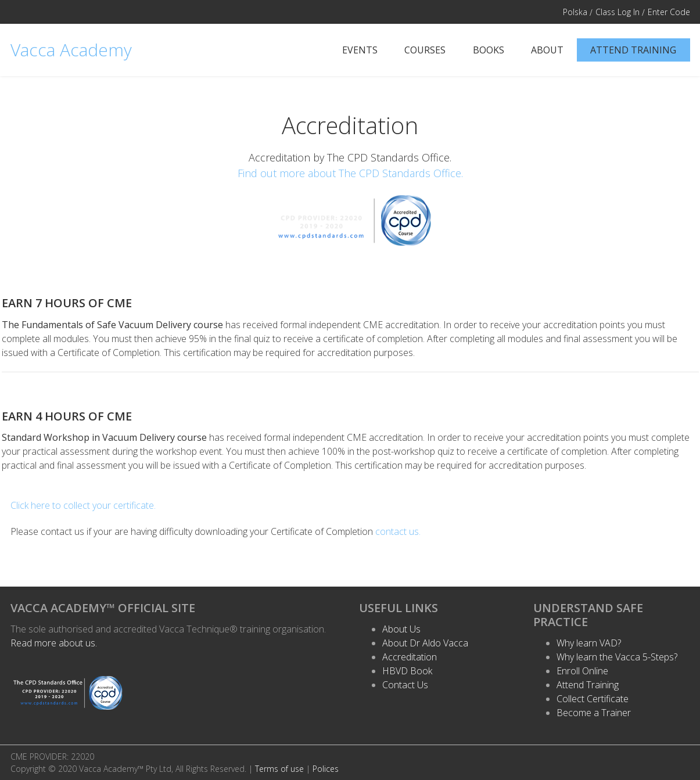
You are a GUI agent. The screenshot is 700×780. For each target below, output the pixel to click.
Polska (575, 12)
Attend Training (633, 50)
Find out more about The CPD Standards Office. (350, 173)
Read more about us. (54, 643)
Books (489, 50)
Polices (326, 769)
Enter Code (669, 12)
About (547, 50)
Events (360, 50)
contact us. (398, 531)
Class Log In (618, 12)
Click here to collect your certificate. (83, 505)
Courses (425, 50)
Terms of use (279, 769)
